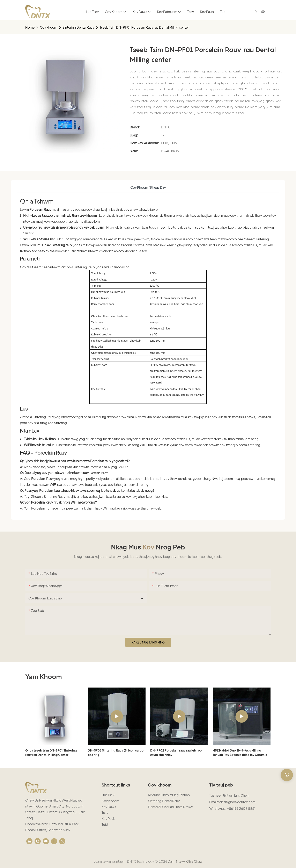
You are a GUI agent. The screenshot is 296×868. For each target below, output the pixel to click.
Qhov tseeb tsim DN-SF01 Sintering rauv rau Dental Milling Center (51, 752)
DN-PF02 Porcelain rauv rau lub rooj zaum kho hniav (176, 752)
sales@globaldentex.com (237, 802)
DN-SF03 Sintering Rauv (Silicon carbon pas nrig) (117, 752)
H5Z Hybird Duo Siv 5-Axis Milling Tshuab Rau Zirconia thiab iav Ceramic (240, 752)
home (30, 27)
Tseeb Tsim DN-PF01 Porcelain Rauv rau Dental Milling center (144, 27)
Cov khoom (49, 27)
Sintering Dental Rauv (78, 27)
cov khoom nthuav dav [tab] (148, 187)
